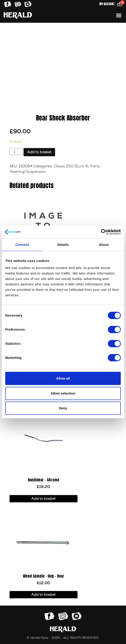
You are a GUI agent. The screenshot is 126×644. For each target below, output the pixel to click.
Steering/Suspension (28, 172)
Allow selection (63, 393)
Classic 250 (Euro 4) (71, 166)
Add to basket (39, 152)
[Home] (18, 15)
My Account (107, 4)
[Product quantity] (16, 151)
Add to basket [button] (43, 499)
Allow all (63, 378)
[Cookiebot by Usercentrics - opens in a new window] (101, 232)
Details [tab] (63, 245)
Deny (63, 408)
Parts (95, 166)
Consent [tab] (22, 245)
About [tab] (104, 245)
